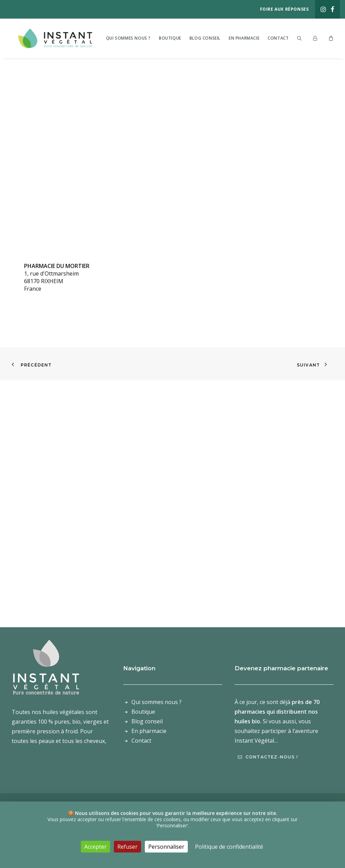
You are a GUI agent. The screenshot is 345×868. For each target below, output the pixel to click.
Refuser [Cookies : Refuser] (127, 847)
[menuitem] (323, 9)
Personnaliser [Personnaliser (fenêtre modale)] (166, 847)
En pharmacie (255, 38)
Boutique (181, 38)
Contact (289, 38)
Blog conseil (216, 38)
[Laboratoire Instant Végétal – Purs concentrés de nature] (59, 38)
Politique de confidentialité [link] (229, 847)
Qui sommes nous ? (140, 38)
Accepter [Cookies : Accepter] (95, 847)
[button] (323, 9)
